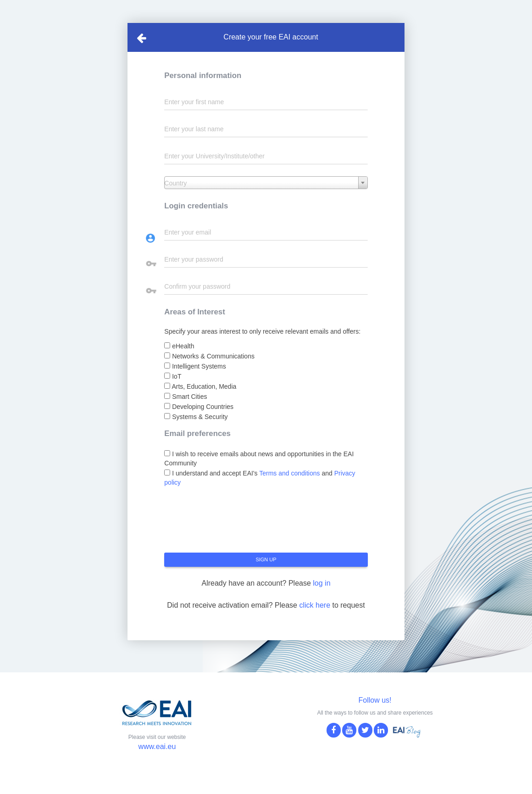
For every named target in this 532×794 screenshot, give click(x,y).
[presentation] (234, 523)
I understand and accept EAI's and (260, 478)
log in (321, 583)
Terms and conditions (289, 473)
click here (315, 605)
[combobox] (266, 183)
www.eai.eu (157, 746)
